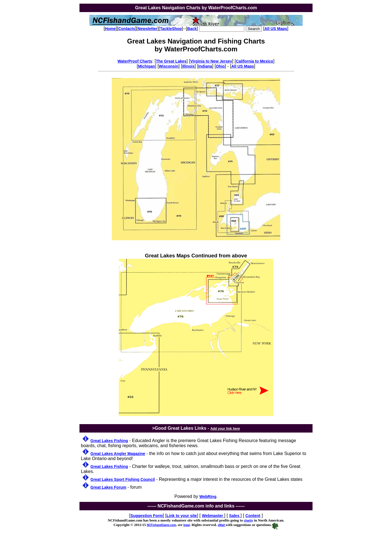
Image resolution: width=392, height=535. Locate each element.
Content (253, 516)
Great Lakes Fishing (109, 441)
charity (248, 521)
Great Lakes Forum (108, 487)
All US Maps (276, 29)
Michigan (146, 66)
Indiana (205, 66)
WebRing (208, 497)
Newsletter (148, 29)
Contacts (127, 29)
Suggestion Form (147, 516)
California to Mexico (255, 61)
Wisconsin (168, 66)
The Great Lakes (171, 61)
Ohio (220, 66)
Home (110, 29)
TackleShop (171, 29)
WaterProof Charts (135, 61)
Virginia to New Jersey (211, 61)
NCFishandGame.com (161, 525)
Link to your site (182, 516)
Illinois (188, 66)
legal (187, 525)
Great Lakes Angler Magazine (118, 454)
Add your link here (225, 429)
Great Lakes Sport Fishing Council (123, 479)
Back (192, 29)
